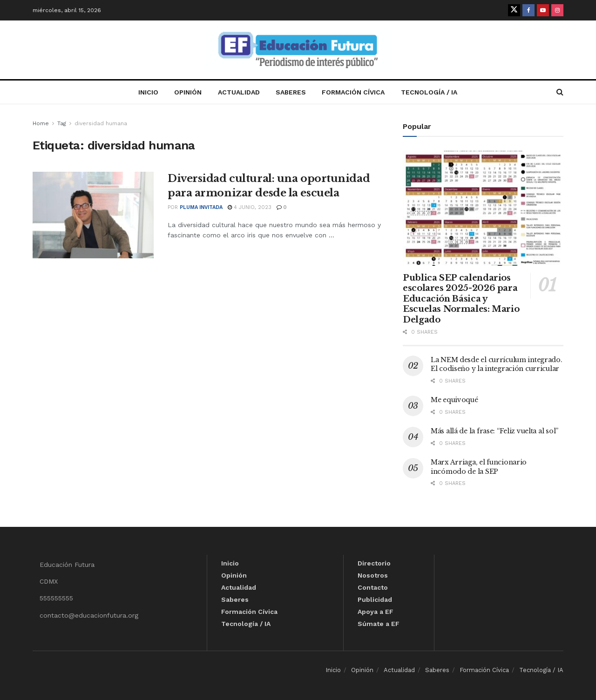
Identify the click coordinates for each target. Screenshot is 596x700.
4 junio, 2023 (250, 207)
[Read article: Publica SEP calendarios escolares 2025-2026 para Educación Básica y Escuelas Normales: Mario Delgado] (483, 208)
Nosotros (373, 575)
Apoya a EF (376, 612)
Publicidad (375, 599)
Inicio (148, 92)
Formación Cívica (353, 92)
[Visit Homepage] (298, 50)
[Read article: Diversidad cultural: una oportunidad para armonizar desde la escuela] (93, 215)
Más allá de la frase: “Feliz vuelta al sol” (494, 431)
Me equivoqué (454, 400)
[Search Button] (560, 92)
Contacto (373, 587)
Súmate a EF (379, 624)
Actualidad (239, 92)
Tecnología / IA (429, 92)
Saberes (291, 92)
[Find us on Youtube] (543, 10)
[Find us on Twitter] (514, 10)
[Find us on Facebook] (528, 10)
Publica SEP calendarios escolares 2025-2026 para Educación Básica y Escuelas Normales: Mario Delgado (461, 299)
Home (41, 123)
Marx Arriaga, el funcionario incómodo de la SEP (479, 467)
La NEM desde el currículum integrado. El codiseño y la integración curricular (497, 364)
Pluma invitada (201, 207)
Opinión (188, 92)
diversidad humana (101, 123)
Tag (62, 123)
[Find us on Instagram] (557, 10)
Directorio (374, 563)
